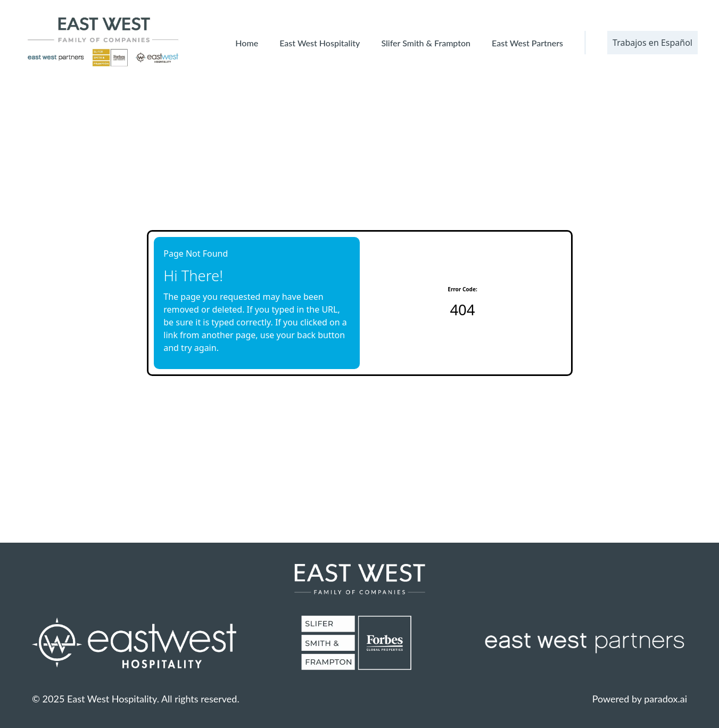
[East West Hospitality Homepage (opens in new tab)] (134, 643)
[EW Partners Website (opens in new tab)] (585, 643)
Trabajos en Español (652, 43)
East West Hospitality (320, 43)
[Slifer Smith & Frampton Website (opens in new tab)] (359, 643)
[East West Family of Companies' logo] (104, 43)
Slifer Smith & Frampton (426, 43)
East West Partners (527, 43)
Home (247, 43)
